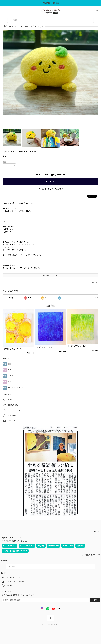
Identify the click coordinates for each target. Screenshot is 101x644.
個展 (10, 364)
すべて (11, 298)
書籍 (10, 382)
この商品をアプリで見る (50, 275)
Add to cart (50, 181)
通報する (94, 283)
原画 (10, 370)
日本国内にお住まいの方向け (50, 189)
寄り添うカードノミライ (17, 388)
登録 (95, 600)
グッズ (11, 376)
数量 (4, 162)
